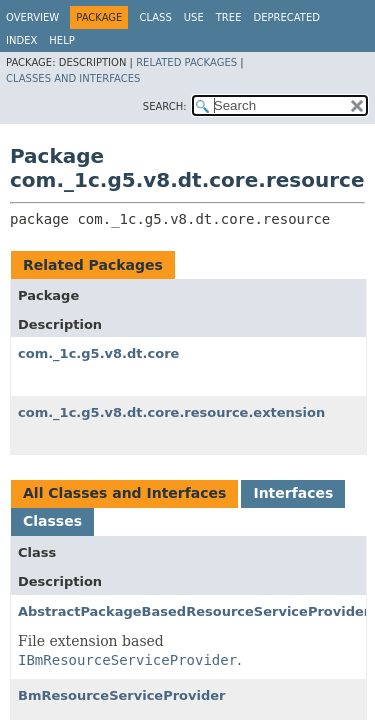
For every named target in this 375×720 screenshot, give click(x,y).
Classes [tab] (52, 521)
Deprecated (286, 17)
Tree (229, 17)
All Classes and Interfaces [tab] (124, 493)
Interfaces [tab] (293, 493)
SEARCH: (165, 106)
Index (21, 40)
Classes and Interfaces (73, 78)
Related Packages (186, 62)
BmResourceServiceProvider (122, 695)
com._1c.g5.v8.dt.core (98, 353)
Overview (32, 17)
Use (194, 17)
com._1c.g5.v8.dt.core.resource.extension (171, 412)
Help (61, 40)
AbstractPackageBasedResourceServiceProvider (194, 611)
